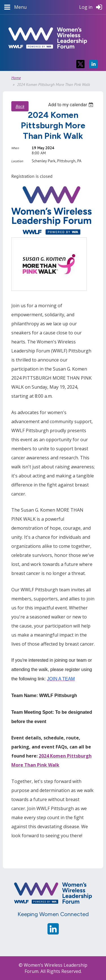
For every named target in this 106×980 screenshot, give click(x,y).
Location (17, 161)
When (15, 148)
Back (20, 106)
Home (16, 78)
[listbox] (71, 105)
